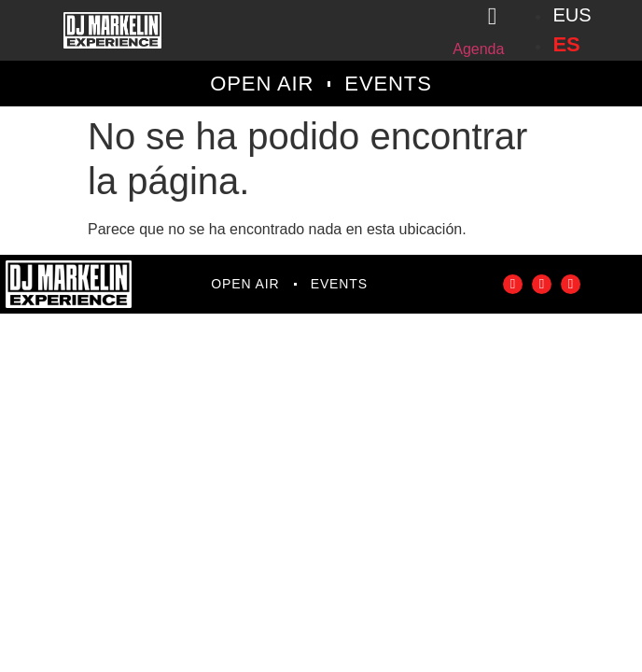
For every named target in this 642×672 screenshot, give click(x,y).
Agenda (478, 49)
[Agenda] (492, 17)
